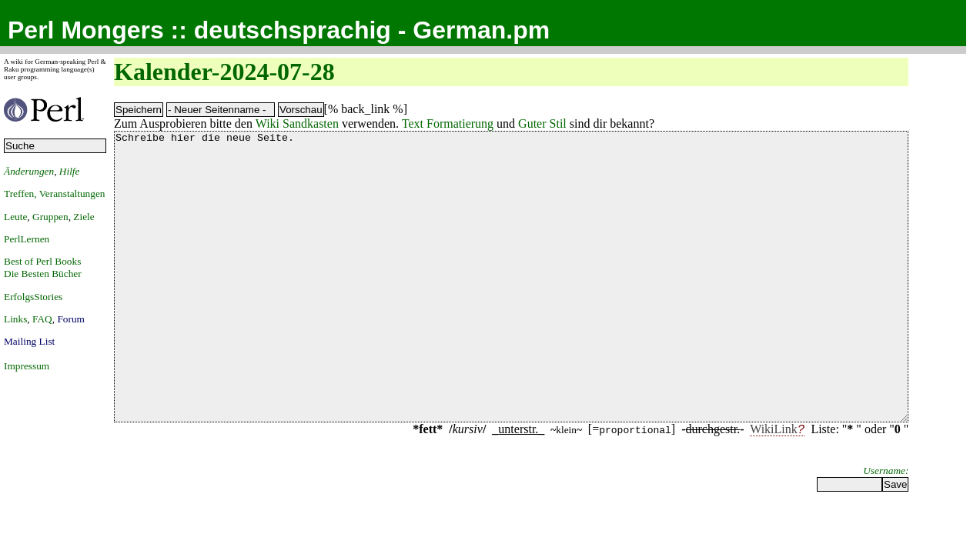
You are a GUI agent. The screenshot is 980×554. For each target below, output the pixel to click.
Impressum (27, 366)
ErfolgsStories (33, 297)
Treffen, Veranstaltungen (55, 194)
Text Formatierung (448, 123)
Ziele (84, 217)
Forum (71, 319)
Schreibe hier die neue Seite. (511, 305)
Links (15, 319)
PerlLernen (27, 239)
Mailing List (29, 341)
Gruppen (50, 217)
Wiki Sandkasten (297, 123)
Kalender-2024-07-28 (224, 72)
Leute (15, 217)
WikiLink (774, 487)
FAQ (42, 319)
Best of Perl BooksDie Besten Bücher (43, 267)
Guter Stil (542, 123)
